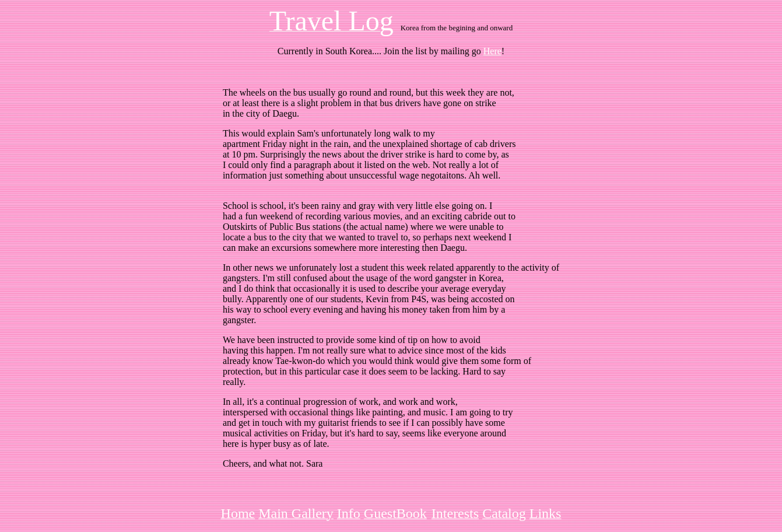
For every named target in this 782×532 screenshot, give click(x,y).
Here (492, 51)
